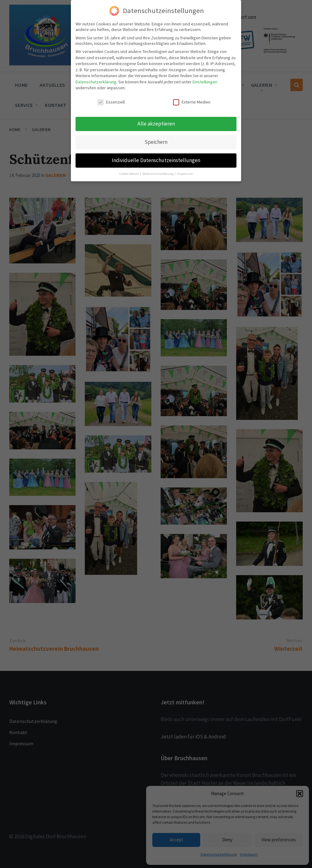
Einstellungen (205, 82)
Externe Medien (192, 102)
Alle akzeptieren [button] (156, 124)
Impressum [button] (185, 174)
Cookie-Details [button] (130, 174)
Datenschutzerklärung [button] (158, 174)
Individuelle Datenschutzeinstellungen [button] (156, 160)
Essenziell (111, 102)
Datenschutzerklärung (96, 82)
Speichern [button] (156, 142)
